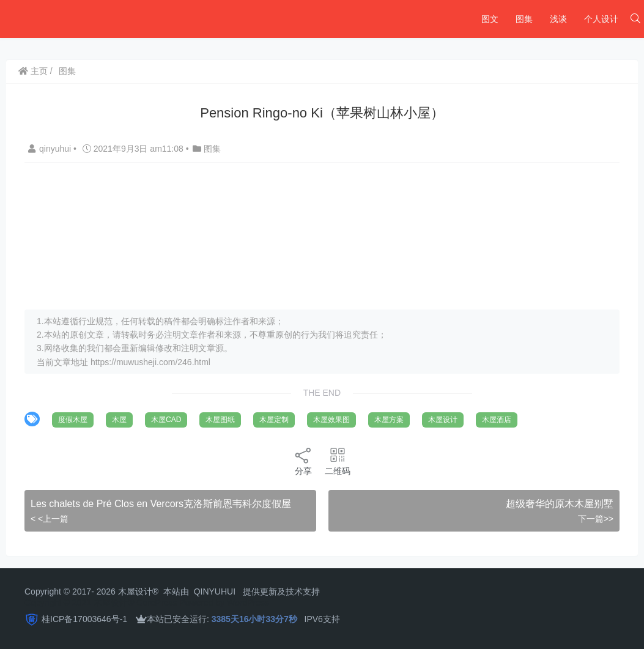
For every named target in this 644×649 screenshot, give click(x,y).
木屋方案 (389, 420)
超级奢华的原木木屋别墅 (560, 504)
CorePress (157, 603)
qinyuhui (51, 149)
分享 (303, 461)
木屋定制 (274, 420)
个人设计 (601, 19)
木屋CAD (166, 420)
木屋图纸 (220, 420)
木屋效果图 (331, 420)
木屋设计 (443, 420)
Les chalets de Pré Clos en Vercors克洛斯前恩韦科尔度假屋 (161, 504)
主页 (33, 71)
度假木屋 (73, 420)
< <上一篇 (50, 519)
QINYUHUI (215, 592)
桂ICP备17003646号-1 (84, 619)
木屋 (119, 420)
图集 (524, 19)
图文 (490, 19)
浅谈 (558, 19)
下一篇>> (596, 519)
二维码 (338, 461)
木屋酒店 (497, 420)
